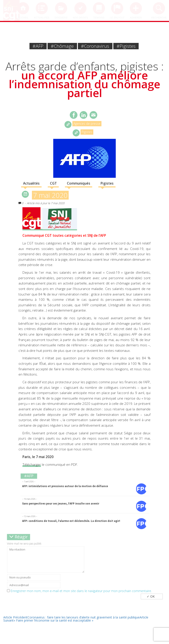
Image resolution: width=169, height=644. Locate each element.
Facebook (74, 115)
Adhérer (136, 18)
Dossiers (61, 18)
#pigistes (126, 46)
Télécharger (32, 465)
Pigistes (87, 132)
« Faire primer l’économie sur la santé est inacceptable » (76, 619)
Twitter (84, 115)
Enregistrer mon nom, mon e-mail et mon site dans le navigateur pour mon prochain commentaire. (83, 591)
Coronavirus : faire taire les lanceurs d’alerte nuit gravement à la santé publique (71, 617)
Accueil (23, 18)
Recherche (159, 18)
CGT (53, 183)
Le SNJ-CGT (117, 18)
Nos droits (80, 18)
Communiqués (79, 183)
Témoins (99, 18)
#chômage (62, 46)
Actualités (42, 18)
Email (93, 115)
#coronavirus (95, 46)
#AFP (38, 46)
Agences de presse (87, 124)
